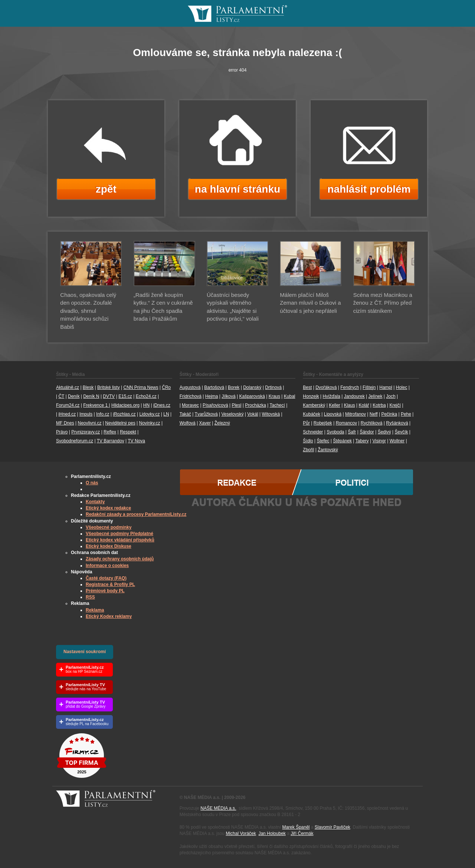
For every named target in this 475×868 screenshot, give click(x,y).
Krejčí (395, 405)
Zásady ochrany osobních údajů (120, 559)
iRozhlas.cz (124, 414)
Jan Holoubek (272, 833)
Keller (335, 405)
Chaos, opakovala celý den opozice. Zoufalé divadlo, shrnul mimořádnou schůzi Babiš (88, 311)
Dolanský (252, 387)
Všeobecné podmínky (109, 527)
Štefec (323, 441)
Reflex (110, 432)
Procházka (255, 405)
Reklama (95, 610)
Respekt (128, 432)
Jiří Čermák (302, 833)
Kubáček (312, 414)
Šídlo (308, 441)
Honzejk (311, 396)
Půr (306, 423)
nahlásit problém (369, 189)
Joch (391, 396)
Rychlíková (372, 423)
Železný (222, 423)
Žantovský (328, 450)
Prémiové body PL (105, 591)
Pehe (406, 414)
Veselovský (232, 414)
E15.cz (125, 396)
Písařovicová (215, 405)
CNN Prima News (141, 387)
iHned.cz (67, 414)
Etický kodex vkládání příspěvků (120, 540)
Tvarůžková (206, 414)
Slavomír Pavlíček (332, 827)
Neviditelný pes (120, 423)
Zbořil (308, 450)
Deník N (91, 396)
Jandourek (354, 396)
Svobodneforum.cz (75, 441)
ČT (61, 396)
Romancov (346, 423)
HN (146, 405)
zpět (106, 189)
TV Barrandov (111, 441)
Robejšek (323, 423)
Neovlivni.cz (89, 423)
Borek (234, 387)
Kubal (290, 396)
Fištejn (369, 387)
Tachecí (277, 405)
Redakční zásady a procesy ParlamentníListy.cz (136, 514)
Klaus (350, 405)
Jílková (228, 396)
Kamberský (314, 405)
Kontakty (95, 502)
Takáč (185, 414)
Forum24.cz (68, 405)
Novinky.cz (149, 423)
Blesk (88, 387)
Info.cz (103, 414)
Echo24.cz (146, 396)
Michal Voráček (241, 833)
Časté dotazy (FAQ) (106, 578)
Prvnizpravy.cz (86, 432)
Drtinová (273, 387)
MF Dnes (65, 423)
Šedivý (384, 432)
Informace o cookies (107, 566)
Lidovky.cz (149, 414)
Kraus (274, 396)
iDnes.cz (162, 405)
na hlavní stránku (237, 189)
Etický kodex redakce (108, 508)
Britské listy (109, 387)
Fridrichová (191, 396)
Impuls (86, 414)
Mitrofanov (356, 414)
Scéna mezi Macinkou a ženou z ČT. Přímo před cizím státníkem (383, 303)
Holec (402, 387)
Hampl (386, 387)
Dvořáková (326, 387)
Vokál (253, 414)
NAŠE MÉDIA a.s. (218, 808)
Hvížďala (331, 396)
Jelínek (376, 396)
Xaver (205, 423)
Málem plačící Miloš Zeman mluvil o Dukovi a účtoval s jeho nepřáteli (310, 303)
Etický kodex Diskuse (109, 546)
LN (166, 414)
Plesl (236, 405)
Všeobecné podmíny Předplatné (119, 534)
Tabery (362, 441)
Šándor (367, 432)
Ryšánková (397, 423)
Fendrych (350, 387)
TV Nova (136, 441)
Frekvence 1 (96, 405)
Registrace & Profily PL (110, 584)
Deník (74, 396)
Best (307, 387)
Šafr (352, 432)
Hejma (212, 396)
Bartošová (214, 387)
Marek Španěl (296, 827)
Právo (62, 432)
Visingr (379, 441)
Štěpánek (342, 441)
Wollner (397, 441)
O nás (92, 483)
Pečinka (389, 414)
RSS (90, 597)
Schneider (313, 432)
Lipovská (333, 414)
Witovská (271, 414)
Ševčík (401, 432)
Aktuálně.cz (68, 387)
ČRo (166, 387)
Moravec (190, 405)
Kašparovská (252, 396)
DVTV (109, 396)
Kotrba (379, 405)
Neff (374, 414)
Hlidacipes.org (125, 405)
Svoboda (335, 432)
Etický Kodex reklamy (109, 616)
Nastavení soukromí (85, 652)
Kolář (364, 405)
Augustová (190, 387)
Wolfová (188, 423)
